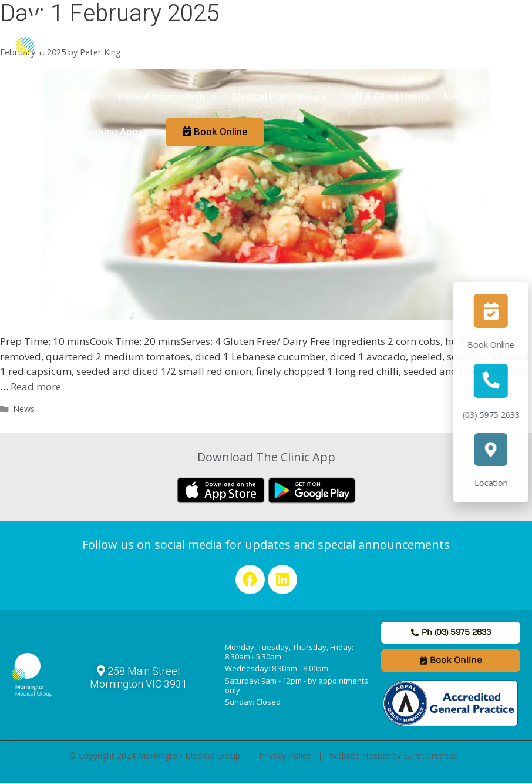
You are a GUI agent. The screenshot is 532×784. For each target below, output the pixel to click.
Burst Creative (430, 755)
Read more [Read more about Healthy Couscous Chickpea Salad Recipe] (36, 386)
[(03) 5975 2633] (498, 381)
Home (36, 97)
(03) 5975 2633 (498, 415)
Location (498, 483)
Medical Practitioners (280, 97)
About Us (84, 97)
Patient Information (172, 97)
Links (494, 97)
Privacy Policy (285, 755)
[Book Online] (498, 311)
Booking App (115, 132)
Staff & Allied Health (385, 97)
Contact (40, 132)
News (456, 97)
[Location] (498, 450)
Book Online (498, 345)
